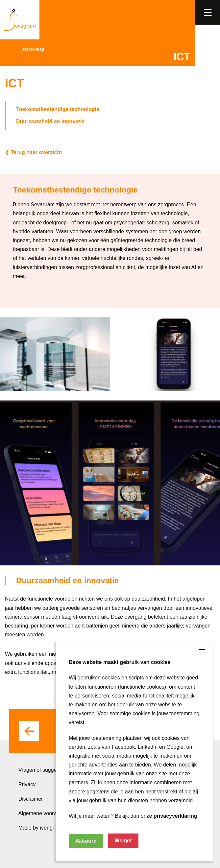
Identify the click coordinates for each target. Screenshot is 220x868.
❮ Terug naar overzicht (34, 152)
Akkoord (86, 841)
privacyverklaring (175, 816)
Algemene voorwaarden (46, 813)
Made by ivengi (36, 828)
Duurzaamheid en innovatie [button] (50, 121)
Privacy (27, 784)
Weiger (123, 841)
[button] (208, 12)
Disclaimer (31, 799)
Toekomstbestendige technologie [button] (58, 109)
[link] (207, 12)
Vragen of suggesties (43, 770)
